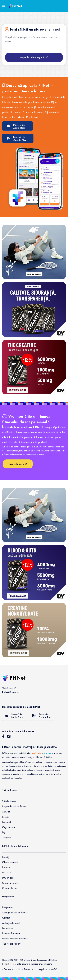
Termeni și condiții (11, 969)
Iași (4, 832)
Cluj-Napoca (8, 827)
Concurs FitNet (10, 888)
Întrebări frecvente (11, 933)
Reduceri (7, 867)
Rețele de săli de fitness (14, 806)
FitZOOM (7, 873)
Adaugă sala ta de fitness (15, 913)
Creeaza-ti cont (10, 883)
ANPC (53, 969)
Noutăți (6, 857)
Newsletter (8, 928)
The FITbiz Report (11, 944)
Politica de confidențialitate (35, 969)
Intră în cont (8, 878)
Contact (6, 918)
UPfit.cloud (53, 960)
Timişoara (47, 964)
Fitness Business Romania (15, 939)
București (7, 822)
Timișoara (7, 838)
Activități (6, 812)
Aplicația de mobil (11, 923)
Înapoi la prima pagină (34, 57)
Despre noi (8, 907)
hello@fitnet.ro (11, 693)
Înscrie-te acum (18, 464)
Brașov (6, 817)
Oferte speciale (10, 862)
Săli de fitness (9, 801)
